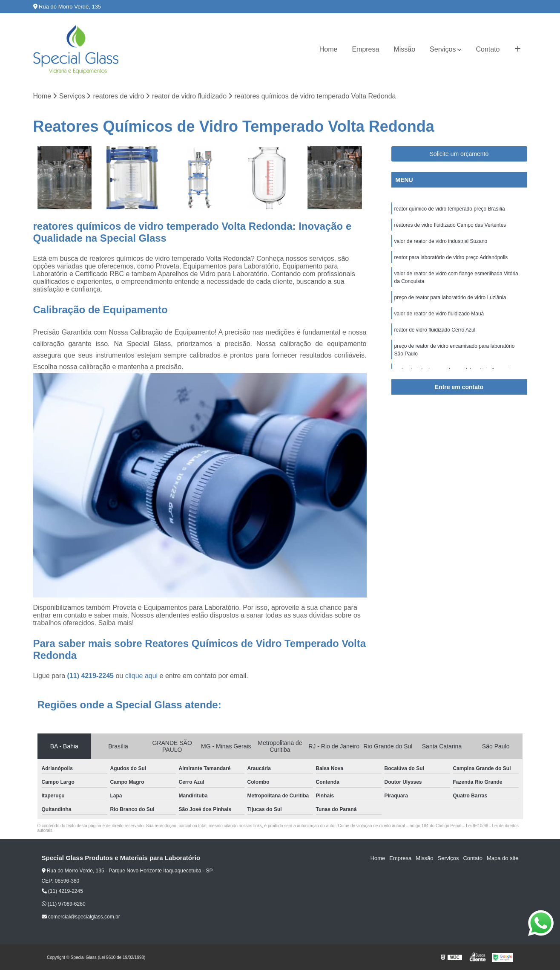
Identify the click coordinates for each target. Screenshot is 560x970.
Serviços (443, 49)
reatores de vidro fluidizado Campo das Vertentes (450, 225)
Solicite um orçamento (459, 154)
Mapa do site (503, 858)
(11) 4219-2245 (92, 676)
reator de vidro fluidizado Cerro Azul (435, 330)
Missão (404, 49)
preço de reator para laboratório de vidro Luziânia (450, 297)
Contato (488, 49)
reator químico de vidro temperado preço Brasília (450, 209)
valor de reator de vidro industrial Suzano (441, 241)
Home (329, 49)
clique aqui (142, 676)
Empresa (365, 49)
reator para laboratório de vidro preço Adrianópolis (451, 257)
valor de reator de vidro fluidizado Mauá (439, 314)
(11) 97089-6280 (64, 904)
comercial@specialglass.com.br (81, 917)
